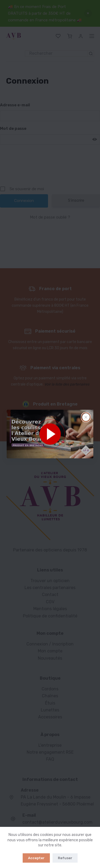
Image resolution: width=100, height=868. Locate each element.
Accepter (36, 858)
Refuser (65, 858)
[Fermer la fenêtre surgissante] (86, 417)
